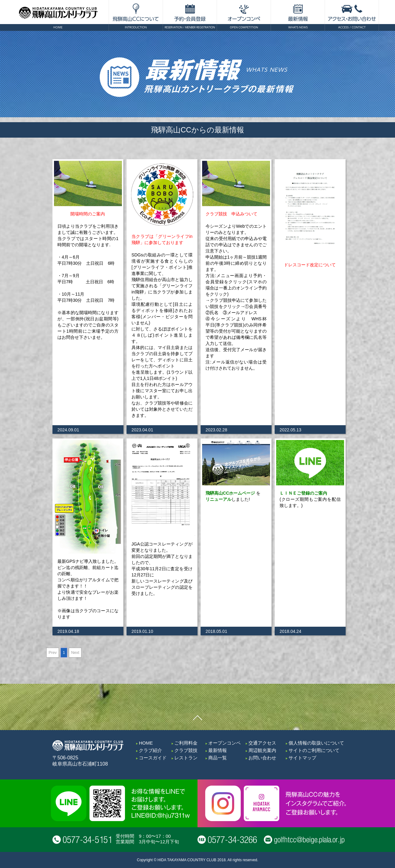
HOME (146, 743)
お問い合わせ (262, 758)
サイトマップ (302, 758)
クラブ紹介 (150, 750)
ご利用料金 (186, 743)
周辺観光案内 (262, 750)
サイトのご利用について (314, 750)
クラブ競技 (186, 750)
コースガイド (153, 758)
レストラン (186, 758)
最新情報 (218, 750)
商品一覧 (218, 758)
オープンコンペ (225, 743)
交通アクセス (262, 743)
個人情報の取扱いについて (316, 743)
